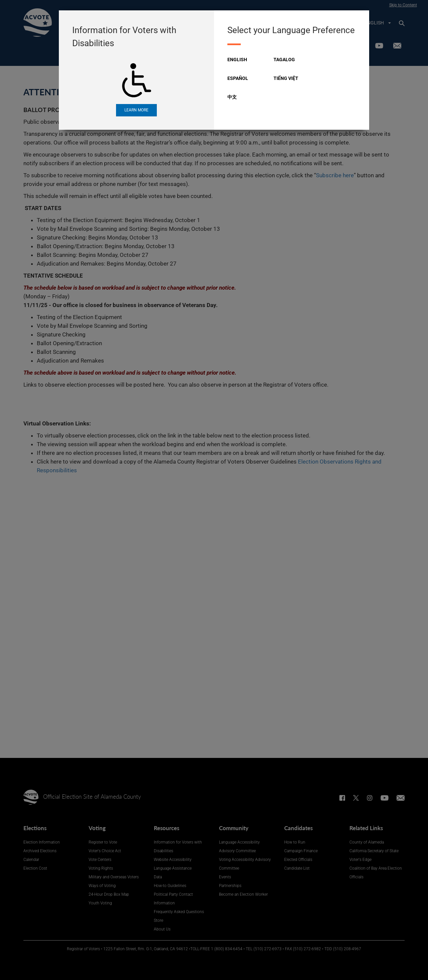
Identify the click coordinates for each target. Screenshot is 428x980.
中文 (232, 97)
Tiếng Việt (286, 78)
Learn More (136, 110)
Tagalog (284, 60)
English (237, 60)
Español (238, 78)
